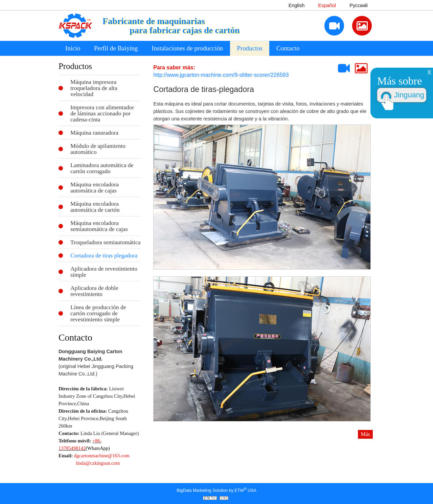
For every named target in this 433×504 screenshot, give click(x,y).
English (297, 5)
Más (365, 434)
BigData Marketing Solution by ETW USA (216, 490)
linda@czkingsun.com (98, 463)
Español (327, 5)
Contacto (288, 48)
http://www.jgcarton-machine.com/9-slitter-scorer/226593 (221, 75)
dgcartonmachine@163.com (102, 456)
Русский (359, 5)
